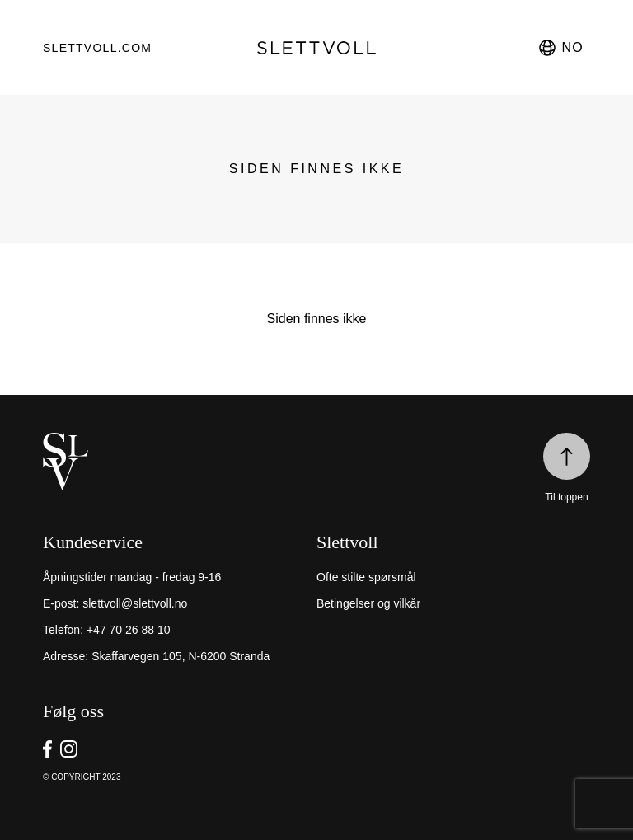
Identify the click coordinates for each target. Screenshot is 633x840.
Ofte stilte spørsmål (366, 577)
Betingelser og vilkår (368, 603)
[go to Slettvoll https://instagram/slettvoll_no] (69, 749)
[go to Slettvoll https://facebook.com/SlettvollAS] (47, 749)
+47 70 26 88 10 (129, 630)
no (560, 48)
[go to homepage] (316, 48)
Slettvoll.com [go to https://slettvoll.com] (97, 48)
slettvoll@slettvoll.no (135, 603)
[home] (316, 461)
